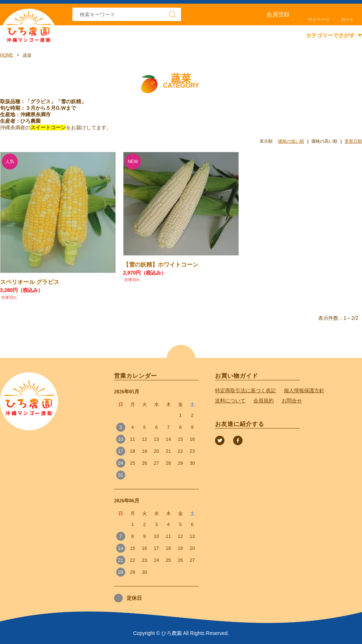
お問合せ (292, 401)
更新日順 (353, 141)
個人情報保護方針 (304, 390)
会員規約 (264, 401)
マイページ (319, 20)
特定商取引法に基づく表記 (245, 390)
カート (348, 20)
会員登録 (278, 14)
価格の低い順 (291, 141)
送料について (230, 401)
